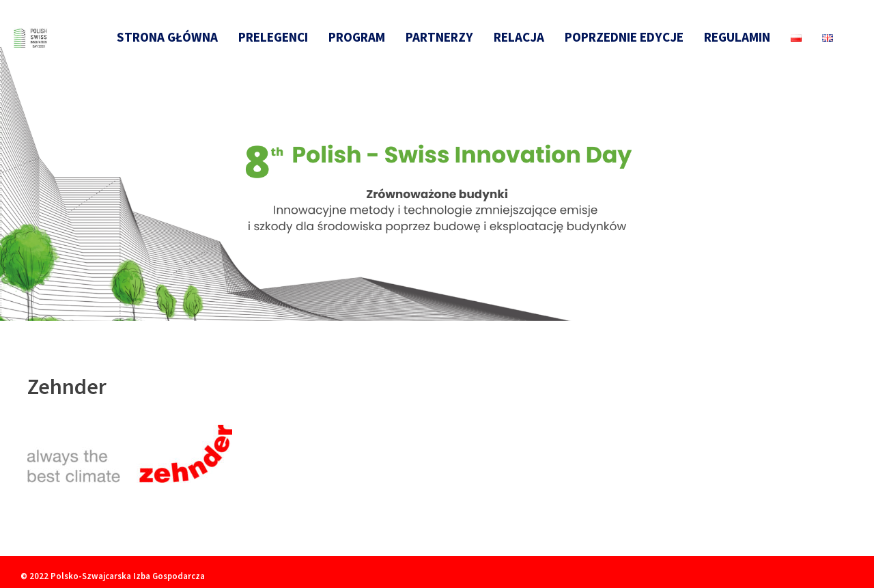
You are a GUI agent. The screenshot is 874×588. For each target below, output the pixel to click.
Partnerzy (439, 37)
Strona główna (167, 37)
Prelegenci (273, 37)
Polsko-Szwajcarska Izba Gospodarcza (128, 576)
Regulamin (737, 37)
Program (357, 37)
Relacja (519, 37)
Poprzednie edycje (624, 37)
